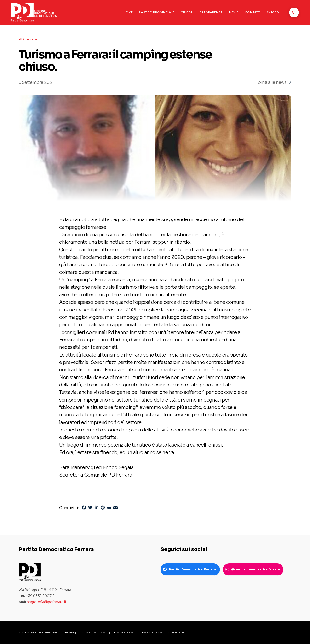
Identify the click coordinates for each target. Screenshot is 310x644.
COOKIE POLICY (178, 632)
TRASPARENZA (151, 632)
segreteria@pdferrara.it (47, 602)
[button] (294, 12)
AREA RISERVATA (124, 632)
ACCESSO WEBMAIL (93, 632)
